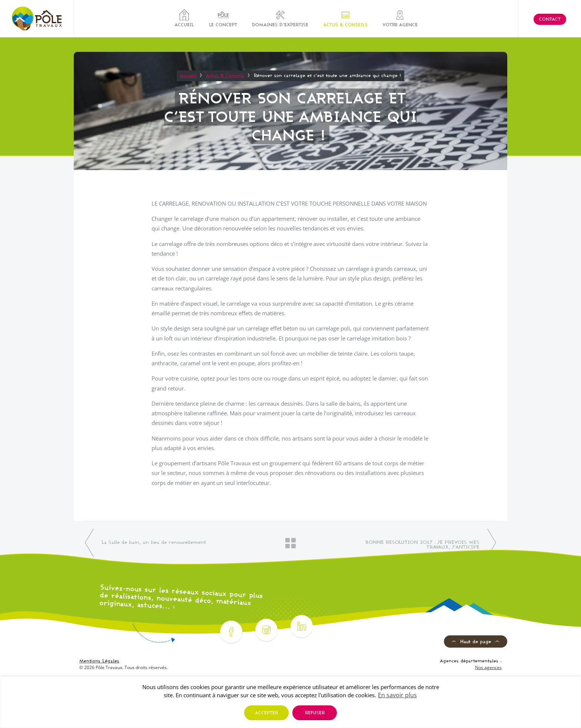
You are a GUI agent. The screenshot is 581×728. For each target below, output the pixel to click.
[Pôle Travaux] (37, 19)
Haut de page (476, 641)
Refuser (315, 713)
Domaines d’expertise (280, 18)
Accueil (184, 18)
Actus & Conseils (345, 18)
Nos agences (488, 667)
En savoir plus (397, 695)
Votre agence (400, 18)
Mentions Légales (99, 661)
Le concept (223, 18)
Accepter (266, 713)
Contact (550, 19)
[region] (290, 702)
